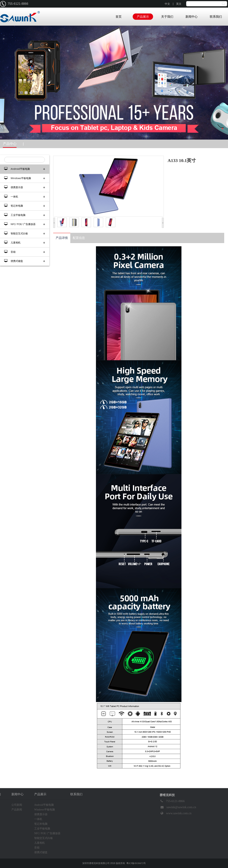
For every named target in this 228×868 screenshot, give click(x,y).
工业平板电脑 (25, 215)
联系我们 (216, 17)
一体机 (25, 197)
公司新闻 (17, 805)
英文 (179, 4)
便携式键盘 (25, 261)
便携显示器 (25, 187)
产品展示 (143, 17)
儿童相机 (25, 243)
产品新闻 (17, 810)
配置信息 (79, 238)
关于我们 (167, 17)
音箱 (25, 252)
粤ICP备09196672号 (136, 863)
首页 (119, 17)
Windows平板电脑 (25, 178)
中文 (167, 4)
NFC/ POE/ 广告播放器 (25, 224)
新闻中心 (192, 17)
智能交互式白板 (25, 233)
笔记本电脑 (25, 206)
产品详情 (62, 238)
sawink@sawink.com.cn (178, 807)
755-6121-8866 (172, 801)
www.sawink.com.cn (176, 813)
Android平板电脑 (25, 169)
